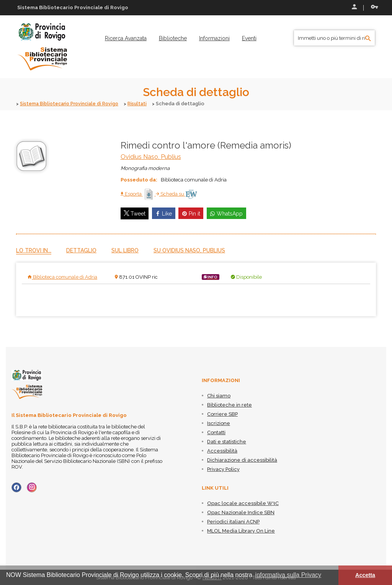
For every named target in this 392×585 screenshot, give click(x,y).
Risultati (145, 104)
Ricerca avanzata (126, 38)
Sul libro (125, 250)
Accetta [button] (365, 575)
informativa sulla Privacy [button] (288, 575)
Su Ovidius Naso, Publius (189, 250)
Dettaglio (81, 250)
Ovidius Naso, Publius (151, 156)
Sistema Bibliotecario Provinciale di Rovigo (73, 104)
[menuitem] (126, 38)
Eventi (249, 38)
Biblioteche (173, 38)
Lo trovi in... (34, 250)
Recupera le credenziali (374, 7)
